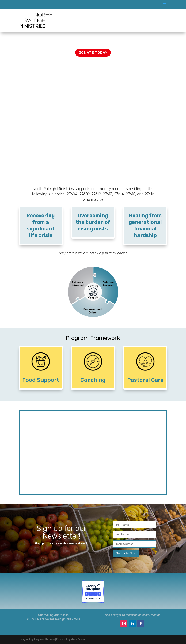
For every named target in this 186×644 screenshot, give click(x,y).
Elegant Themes (44, 639)
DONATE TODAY (93, 53)
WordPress (78, 639)
